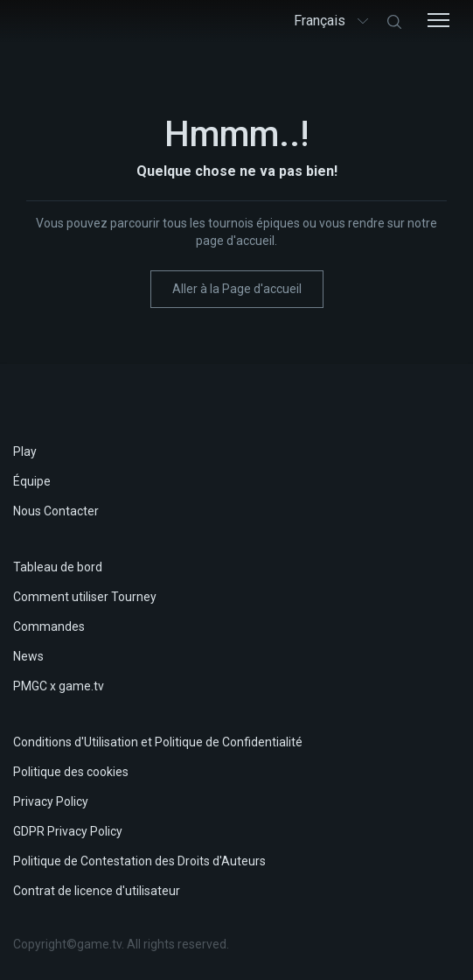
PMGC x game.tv (59, 686)
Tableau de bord (58, 567)
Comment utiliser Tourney (85, 597)
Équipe (32, 481)
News (28, 656)
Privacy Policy (51, 801)
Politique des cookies (71, 772)
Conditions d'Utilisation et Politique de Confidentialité (158, 742)
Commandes (49, 626)
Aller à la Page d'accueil (237, 289)
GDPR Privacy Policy (68, 831)
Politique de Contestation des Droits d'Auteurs (139, 861)
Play (25, 451)
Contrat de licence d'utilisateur (97, 891)
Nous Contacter (56, 511)
